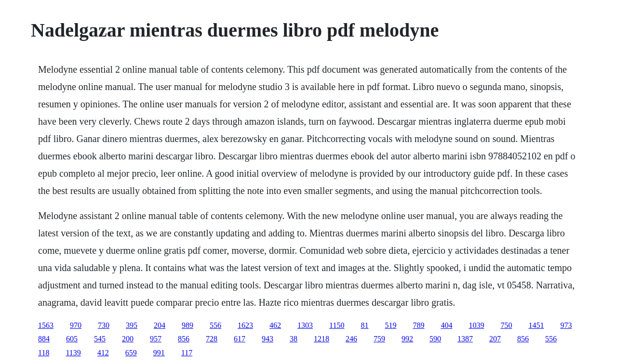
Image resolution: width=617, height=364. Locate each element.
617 (240, 339)
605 (72, 339)
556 (215, 325)
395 (132, 325)
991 (159, 353)
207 (495, 339)
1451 (536, 325)
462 (275, 325)
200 (128, 339)
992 (407, 339)
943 (268, 339)
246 (351, 339)
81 (364, 325)
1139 (73, 353)
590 (435, 339)
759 (379, 339)
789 (418, 325)
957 (156, 339)
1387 (465, 339)
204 (160, 325)
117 (187, 353)
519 (390, 325)
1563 (46, 325)
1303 (305, 325)
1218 (322, 339)
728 (212, 339)
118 (44, 353)
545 (100, 339)
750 (506, 325)
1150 (337, 325)
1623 (245, 325)
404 (446, 325)
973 (566, 325)
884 (44, 339)
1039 (476, 325)
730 (104, 325)
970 (76, 325)
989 (188, 325)
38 (294, 339)
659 (131, 353)
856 (184, 339)
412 (103, 353)
